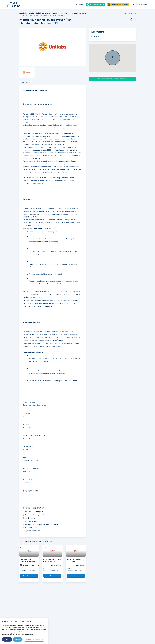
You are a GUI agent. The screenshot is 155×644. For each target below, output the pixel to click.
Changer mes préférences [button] (34, 639)
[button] (131, 19)
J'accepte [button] (7, 639)
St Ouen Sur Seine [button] (79, 13)
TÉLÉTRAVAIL (28, 480)
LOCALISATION (29, 402)
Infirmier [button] (65, 13)
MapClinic (23, 13)
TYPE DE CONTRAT (30, 491)
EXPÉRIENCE (28, 447)
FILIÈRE (26, 424)
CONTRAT (27, 413)
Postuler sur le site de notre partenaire (113, 79)
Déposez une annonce (118, 5)
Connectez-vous (140, 4)
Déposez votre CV (95, 5)
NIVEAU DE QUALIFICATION (34, 436)
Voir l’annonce (29, 576)
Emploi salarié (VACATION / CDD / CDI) (44, 13)
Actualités (79, 5)
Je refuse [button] (18, 639)
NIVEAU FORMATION (31, 469)
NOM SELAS (28, 458)
